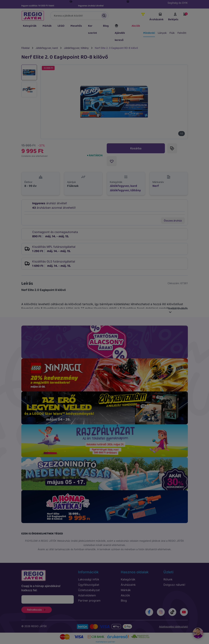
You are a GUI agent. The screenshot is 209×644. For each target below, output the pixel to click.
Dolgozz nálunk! (174, 585)
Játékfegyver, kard (47, 48)
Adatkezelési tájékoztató (173, 627)
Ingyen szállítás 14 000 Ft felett (38, 6)
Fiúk (172, 33)
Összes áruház (173, 220)
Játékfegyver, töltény (76, 48)
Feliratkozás (37, 610)
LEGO (61, 26)
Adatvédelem (87, 595)
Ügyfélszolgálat (89, 585)
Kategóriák (30, 26)
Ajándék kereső (120, 33)
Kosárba (136, 148)
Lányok (162, 33)
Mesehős (76, 26)
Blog (106, 26)
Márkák (47, 26)
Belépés (173, 17)
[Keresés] (79, 16)
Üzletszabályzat (89, 590)
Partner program (89, 600)
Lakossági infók (89, 579)
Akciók (136, 26)
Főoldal (25, 48)
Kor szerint (92, 29)
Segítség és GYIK (178, 3)
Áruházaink (156, 17)
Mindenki (149, 33)
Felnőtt (182, 33)
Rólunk (168, 579)
